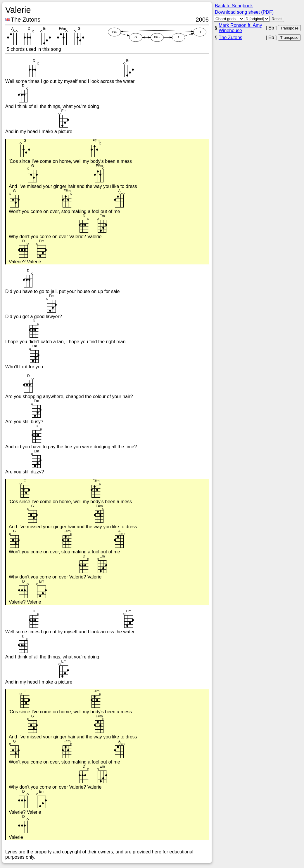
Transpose (289, 28)
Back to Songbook (234, 6)
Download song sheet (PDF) (244, 12)
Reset (277, 19)
